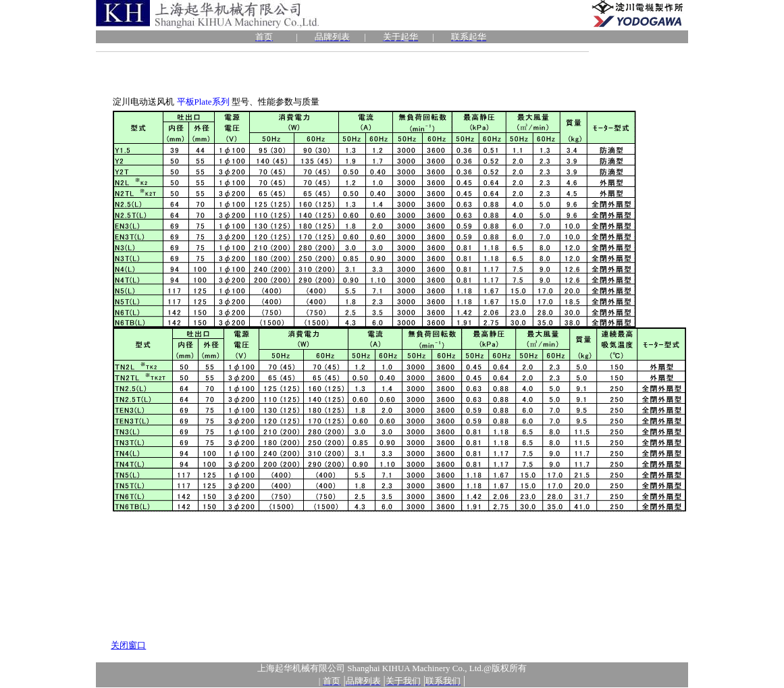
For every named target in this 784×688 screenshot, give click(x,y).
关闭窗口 (128, 645)
